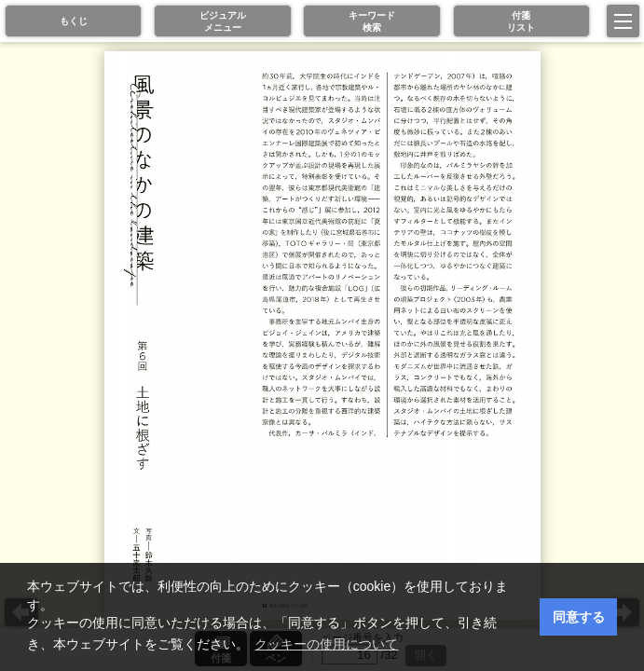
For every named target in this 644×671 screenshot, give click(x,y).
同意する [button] (579, 617)
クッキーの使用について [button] (326, 644)
